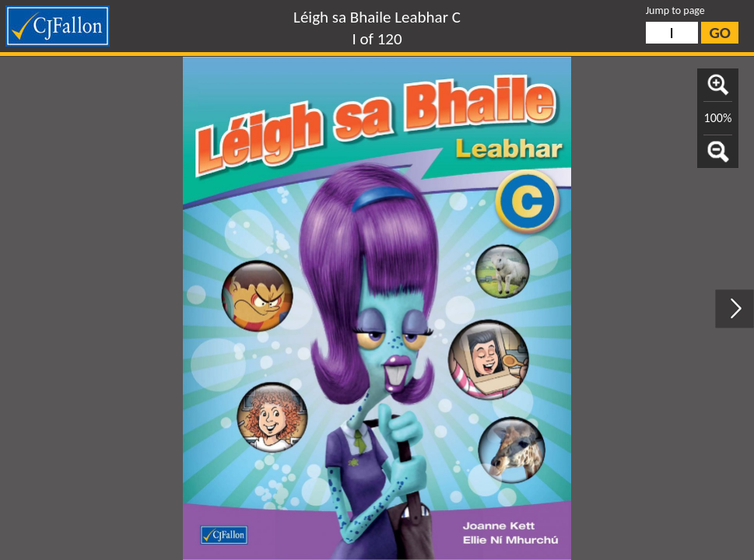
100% (718, 118)
